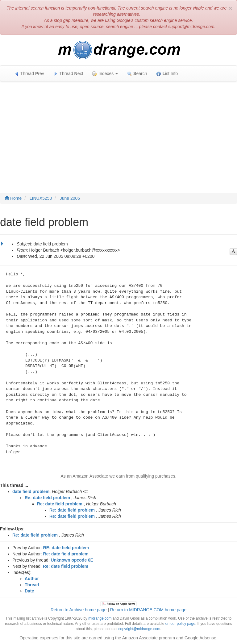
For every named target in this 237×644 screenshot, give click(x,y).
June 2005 (70, 198)
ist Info (167, 74)
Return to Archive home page (79, 610)
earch (137, 74)
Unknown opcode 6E (72, 560)
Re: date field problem (47, 498)
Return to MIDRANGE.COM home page (148, 610)
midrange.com (100, 618)
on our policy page (180, 624)
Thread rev (29, 74)
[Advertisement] (118, 131)
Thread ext (68, 74)
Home (13, 198)
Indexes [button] (105, 74)
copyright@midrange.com (139, 629)
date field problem (31, 491)
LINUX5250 (41, 198)
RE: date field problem (66, 548)
